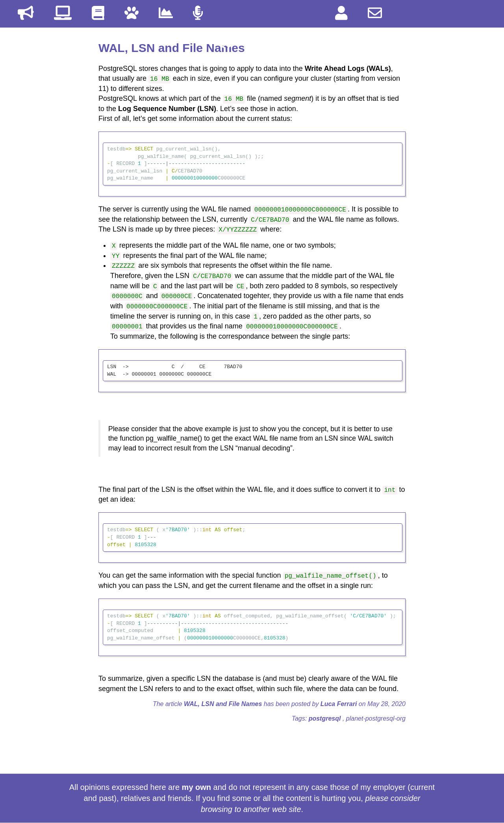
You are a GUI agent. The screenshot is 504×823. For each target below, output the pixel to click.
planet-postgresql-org (376, 718)
